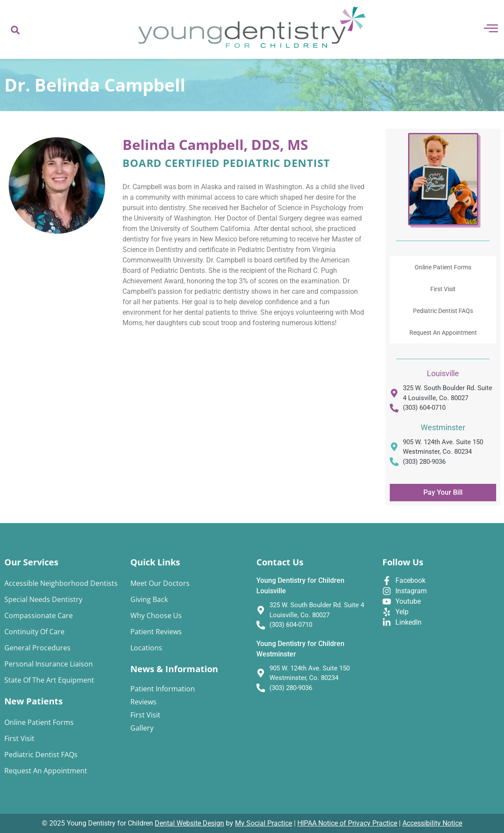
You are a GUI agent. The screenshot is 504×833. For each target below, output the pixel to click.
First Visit (443, 289)
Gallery (142, 728)
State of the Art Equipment (49, 680)
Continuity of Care (34, 632)
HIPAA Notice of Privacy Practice (347, 823)
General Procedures (37, 648)
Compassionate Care (39, 615)
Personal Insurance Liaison (49, 664)
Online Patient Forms (443, 267)
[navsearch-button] (15, 30)
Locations (146, 648)
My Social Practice (264, 823)
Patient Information (163, 689)
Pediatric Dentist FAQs (443, 311)
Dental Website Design (189, 823)
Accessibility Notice (432, 823)
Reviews (143, 702)
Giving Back (149, 599)
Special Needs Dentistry (43, 599)
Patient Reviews (156, 632)
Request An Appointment (443, 333)
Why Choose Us (156, 615)
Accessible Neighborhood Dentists (61, 583)
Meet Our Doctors (160, 583)
